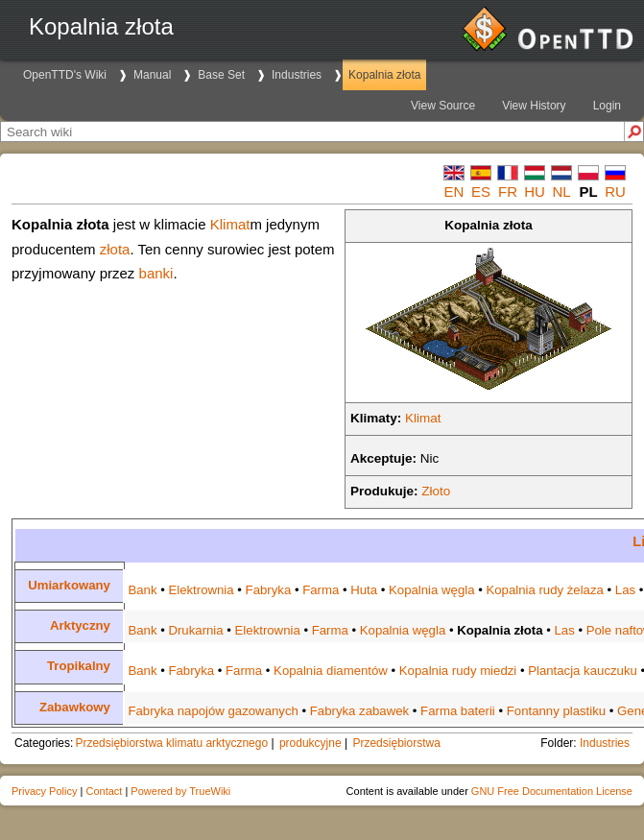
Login (607, 106)
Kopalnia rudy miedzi (458, 671)
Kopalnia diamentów (331, 671)
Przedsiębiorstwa (396, 743)
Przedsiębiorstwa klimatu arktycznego (171, 743)
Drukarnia (195, 630)
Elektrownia (201, 590)
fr (508, 192)
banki (156, 273)
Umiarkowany (69, 585)
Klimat (423, 418)
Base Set (221, 75)
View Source (443, 106)
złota (115, 249)
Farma (321, 590)
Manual (152, 75)
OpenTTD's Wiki (65, 75)
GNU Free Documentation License (552, 791)
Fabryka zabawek (359, 711)
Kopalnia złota (384, 75)
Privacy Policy (44, 791)
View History (534, 106)
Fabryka (269, 590)
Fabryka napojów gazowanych (213, 711)
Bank (142, 590)
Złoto (436, 491)
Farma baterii (458, 711)
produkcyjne (310, 743)
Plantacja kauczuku (583, 671)
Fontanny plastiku (556, 711)
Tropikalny (79, 666)
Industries (297, 75)
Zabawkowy (75, 707)
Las (625, 590)
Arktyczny (80, 625)
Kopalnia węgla (431, 590)
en (454, 192)
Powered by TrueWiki (180, 791)
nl (561, 192)
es (481, 192)
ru (615, 192)
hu (535, 192)
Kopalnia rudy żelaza (544, 590)
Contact (104, 791)
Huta (364, 590)
